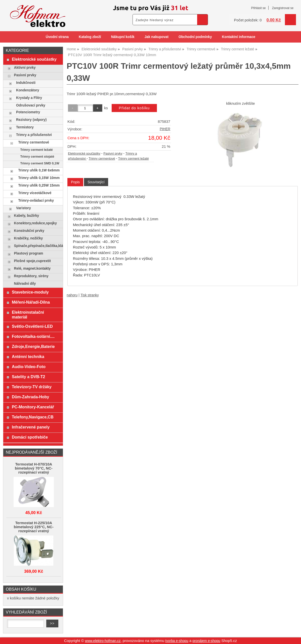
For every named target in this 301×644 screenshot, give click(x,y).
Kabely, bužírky (27, 216)
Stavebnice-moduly (30, 292)
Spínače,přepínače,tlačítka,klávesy (37, 246)
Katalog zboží (90, 37)
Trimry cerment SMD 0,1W (40, 163)
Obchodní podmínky (195, 37)
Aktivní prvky (25, 68)
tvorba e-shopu (177, 641)
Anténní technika (28, 356)
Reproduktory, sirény (31, 276)
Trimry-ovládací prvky (36, 201)
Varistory (24, 208)
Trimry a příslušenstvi (34, 135)
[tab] (75, 182)
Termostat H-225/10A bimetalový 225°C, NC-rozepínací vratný (34, 527)
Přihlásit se (258, 8)
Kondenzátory (28, 90)
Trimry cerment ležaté (134, 159)
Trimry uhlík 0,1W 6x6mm (39, 170)
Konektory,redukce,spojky (36, 223)
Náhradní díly (25, 284)
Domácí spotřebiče (30, 437)
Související (96, 182)
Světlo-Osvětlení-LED (32, 326)
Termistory (25, 127)
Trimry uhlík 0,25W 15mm (39, 185)
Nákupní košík (123, 37)
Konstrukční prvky (29, 231)
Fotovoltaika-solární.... (33, 336)
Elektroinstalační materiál (28, 315)
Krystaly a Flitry (29, 98)
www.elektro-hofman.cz (103, 641)
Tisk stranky (90, 295)
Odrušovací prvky (31, 105)
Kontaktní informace (239, 37)
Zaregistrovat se (283, 8)
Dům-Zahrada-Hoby (31, 397)
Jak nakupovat (157, 37)
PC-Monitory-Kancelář (33, 407)
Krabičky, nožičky (29, 238)
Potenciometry (28, 112)
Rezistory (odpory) (31, 120)
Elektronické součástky (84, 154)
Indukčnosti (26, 83)
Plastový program (29, 253)
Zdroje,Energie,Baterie (33, 346)
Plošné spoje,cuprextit (32, 261)
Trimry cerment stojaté (37, 157)
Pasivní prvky (113, 154)
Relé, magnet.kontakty (32, 269)
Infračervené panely (31, 427)
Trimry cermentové (102, 159)
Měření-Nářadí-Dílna (31, 302)
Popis (75, 182)
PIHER (165, 129)
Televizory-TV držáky (32, 387)
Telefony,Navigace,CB (33, 417)
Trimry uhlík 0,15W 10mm (39, 178)
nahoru (72, 295)
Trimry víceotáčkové (35, 193)
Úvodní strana (57, 37)
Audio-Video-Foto (29, 367)
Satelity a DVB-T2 (29, 377)
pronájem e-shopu (206, 641)
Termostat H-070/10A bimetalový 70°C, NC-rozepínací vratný (34, 468)
